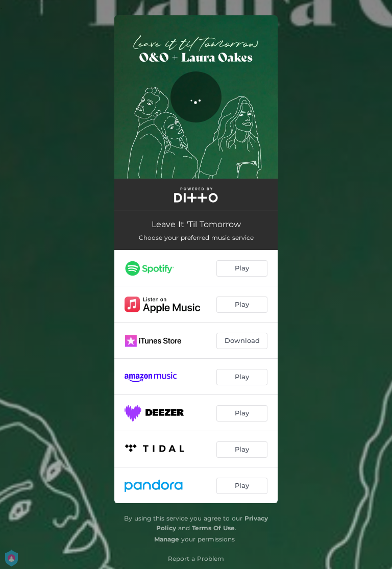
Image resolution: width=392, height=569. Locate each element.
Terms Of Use (213, 528)
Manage (167, 539)
